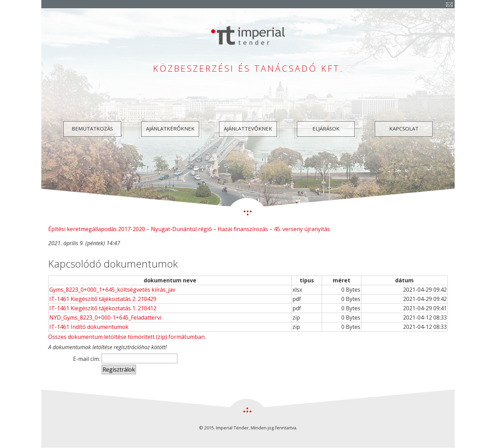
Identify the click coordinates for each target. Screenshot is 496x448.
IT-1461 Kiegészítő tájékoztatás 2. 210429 (103, 299)
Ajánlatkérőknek (170, 128)
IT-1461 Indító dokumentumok (89, 327)
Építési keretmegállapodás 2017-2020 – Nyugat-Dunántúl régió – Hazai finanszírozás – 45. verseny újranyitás (189, 229)
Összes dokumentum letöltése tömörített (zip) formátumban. (127, 337)
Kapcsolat (404, 128)
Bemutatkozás (92, 128)
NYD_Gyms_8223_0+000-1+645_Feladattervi (105, 317)
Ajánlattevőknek (248, 128)
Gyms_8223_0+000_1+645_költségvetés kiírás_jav (112, 290)
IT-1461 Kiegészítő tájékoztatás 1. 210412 (103, 308)
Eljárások (326, 128)
